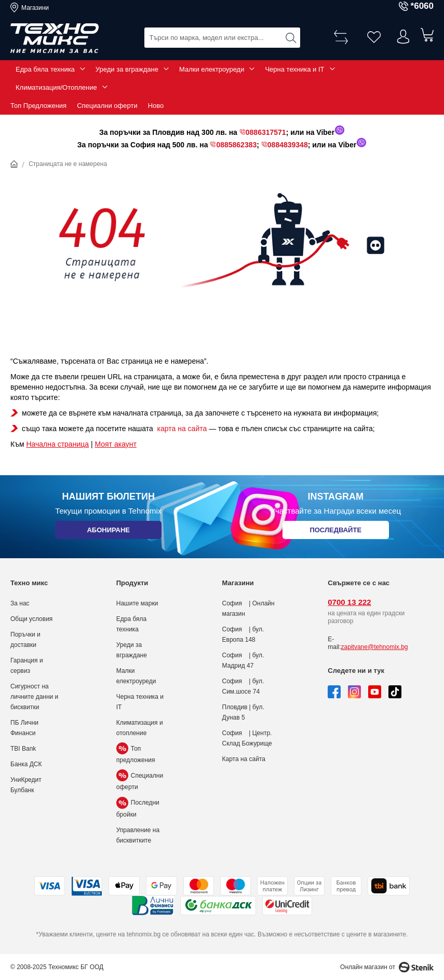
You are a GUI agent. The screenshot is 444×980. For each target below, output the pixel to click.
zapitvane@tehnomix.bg (375, 647)
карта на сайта (181, 429)
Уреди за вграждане (127, 69)
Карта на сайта (244, 759)
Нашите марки (137, 603)
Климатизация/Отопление (56, 87)
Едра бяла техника (45, 69)
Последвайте (335, 533)
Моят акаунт (115, 444)
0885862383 (236, 145)
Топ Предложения (38, 106)
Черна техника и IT (294, 69)
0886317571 (266, 132)
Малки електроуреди (212, 69)
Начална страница (57, 444)
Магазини (35, 8)
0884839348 (288, 145)
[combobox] (222, 37)
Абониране (108, 533)
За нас (20, 603)
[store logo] (55, 38)
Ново (156, 106)
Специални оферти (107, 106)
